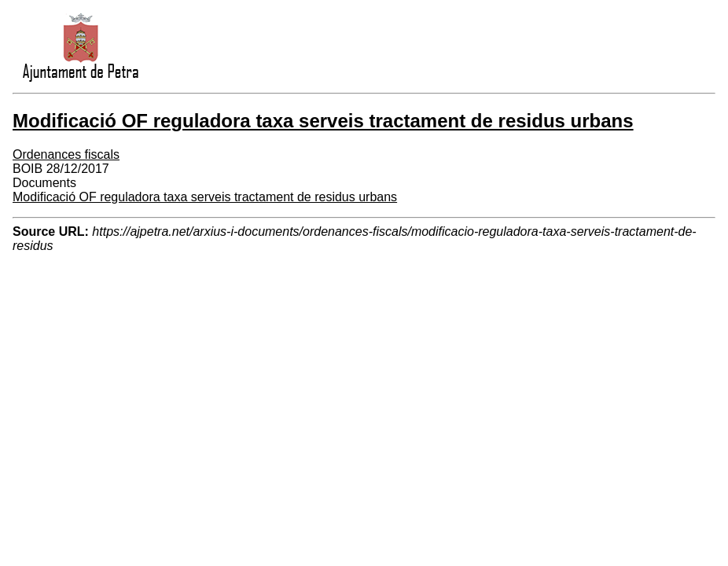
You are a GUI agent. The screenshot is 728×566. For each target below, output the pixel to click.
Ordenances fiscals (66, 154)
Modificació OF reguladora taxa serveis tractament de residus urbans (205, 197)
